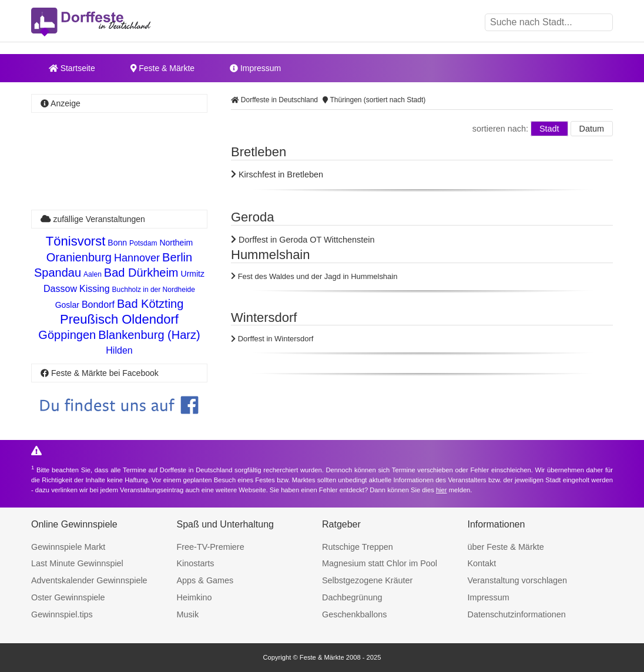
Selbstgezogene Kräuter (367, 580)
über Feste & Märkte (506, 547)
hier (442, 490)
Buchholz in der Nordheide (154, 290)
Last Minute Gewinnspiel (77, 563)
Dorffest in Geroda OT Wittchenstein (303, 240)
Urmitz (193, 274)
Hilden (119, 350)
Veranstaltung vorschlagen (518, 580)
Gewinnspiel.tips (62, 614)
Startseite (72, 68)
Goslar (67, 305)
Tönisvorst (76, 241)
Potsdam (143, 243)
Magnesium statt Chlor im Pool (380, 563)
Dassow (60, 289)
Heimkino (194, 597)
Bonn (117, 243)
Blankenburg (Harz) (149, 335)
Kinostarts (196, 563)
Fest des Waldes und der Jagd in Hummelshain (314, 276)
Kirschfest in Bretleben (277, 174)
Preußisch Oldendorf (119, 319)
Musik (188, 614)
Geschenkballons (354, 614)
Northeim (176, 243)
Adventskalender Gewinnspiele (89, 580)
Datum (592, 129)
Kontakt (482, 563)
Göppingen (67, 335)
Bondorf (98, 305)
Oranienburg (79, 257)
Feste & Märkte (162, 68)
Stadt (549, 129)
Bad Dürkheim (141, 273)
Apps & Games (205, 580)
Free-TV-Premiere (211, 547)
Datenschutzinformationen (517, 614)
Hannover (137, 258)
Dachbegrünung (352, 597)
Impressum (255, 68)
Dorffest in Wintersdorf (272, 339)
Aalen (93, 274)
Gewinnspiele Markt (68, 547)
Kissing (95, 289)
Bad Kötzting (150, 304)
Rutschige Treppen (358, 547)
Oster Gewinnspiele (68, 597)
